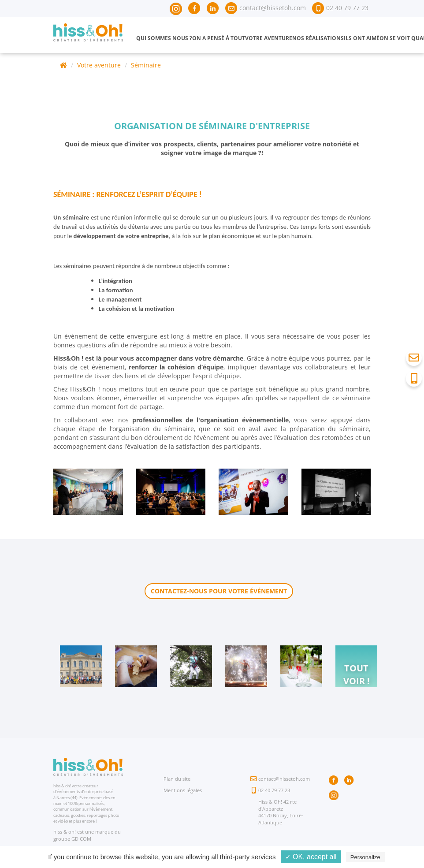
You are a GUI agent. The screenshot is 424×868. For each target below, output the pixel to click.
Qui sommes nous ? (164, 38)
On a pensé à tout (219, 38)
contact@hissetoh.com (284, 779)
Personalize (365, 857)
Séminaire (146, 65)
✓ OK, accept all (311, 857)
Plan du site (177, 779)
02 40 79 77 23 (274, 790)
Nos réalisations (318, 38)
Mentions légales (183, 790)
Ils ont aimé (362, 38)
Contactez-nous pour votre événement (219, 591)
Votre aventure (269, 38)
